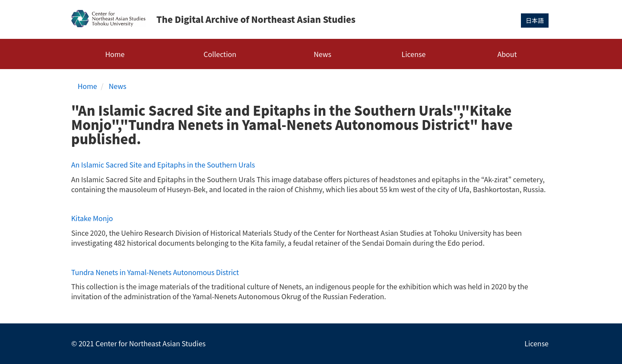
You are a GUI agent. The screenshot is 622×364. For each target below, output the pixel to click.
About (507, 54)
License (414, 54)
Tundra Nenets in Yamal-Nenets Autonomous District (155, 272)
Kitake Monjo (92, 218)
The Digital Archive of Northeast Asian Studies (256, 19)
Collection (220, 54)
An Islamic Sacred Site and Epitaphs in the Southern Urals (163, 165)
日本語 (535, 20)
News (322, 54)
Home (115, 54)
